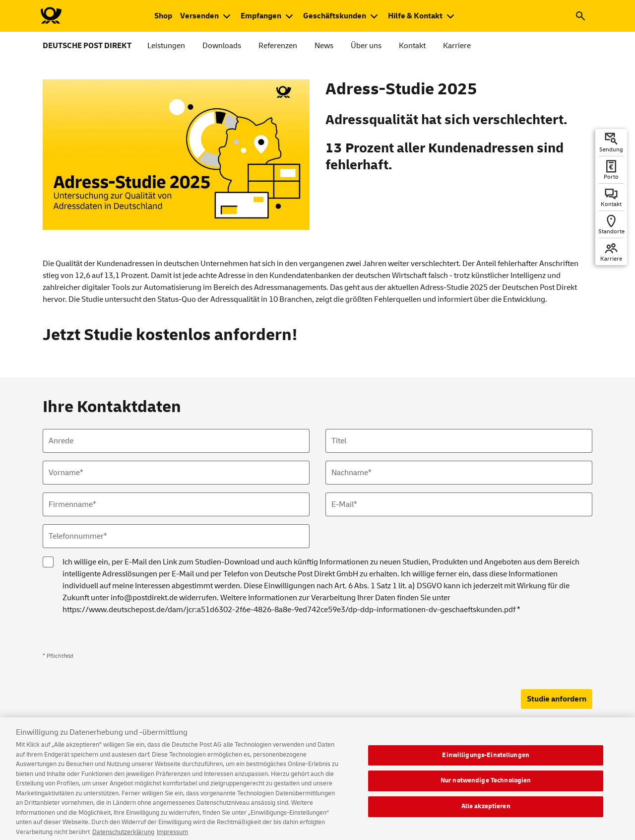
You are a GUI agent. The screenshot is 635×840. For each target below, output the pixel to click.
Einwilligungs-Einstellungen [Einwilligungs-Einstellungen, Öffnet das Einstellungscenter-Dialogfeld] (486, 760)
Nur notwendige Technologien (486, 785)
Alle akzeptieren (486, 811)
